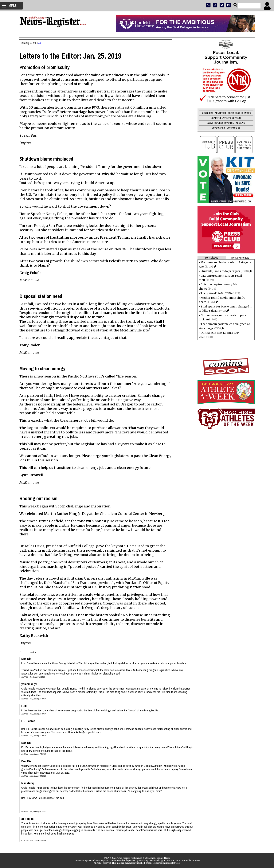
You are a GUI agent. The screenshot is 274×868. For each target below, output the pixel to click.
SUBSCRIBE (206, 113)
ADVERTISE (219, 113)
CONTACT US (232, 128)
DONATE (245, 113)
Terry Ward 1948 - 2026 (215, 293)
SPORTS (218, 123)
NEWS (209, 123)
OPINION (228, 123)
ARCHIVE (239, 123)
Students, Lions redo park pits (219, 271)
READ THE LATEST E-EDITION (225, 118)
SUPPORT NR (217, 128)
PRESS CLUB (233, 113)
